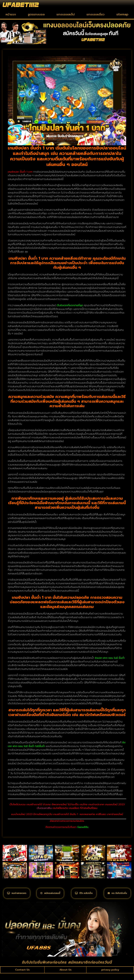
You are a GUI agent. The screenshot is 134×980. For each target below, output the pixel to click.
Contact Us (22, 976)
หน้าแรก (11, 14)
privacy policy (110, 976)
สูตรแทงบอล (36, 14)
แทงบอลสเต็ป (66, 14)
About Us (65, 976)
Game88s (83, 827)
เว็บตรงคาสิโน (44, 808)
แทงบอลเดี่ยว (96, 14)
